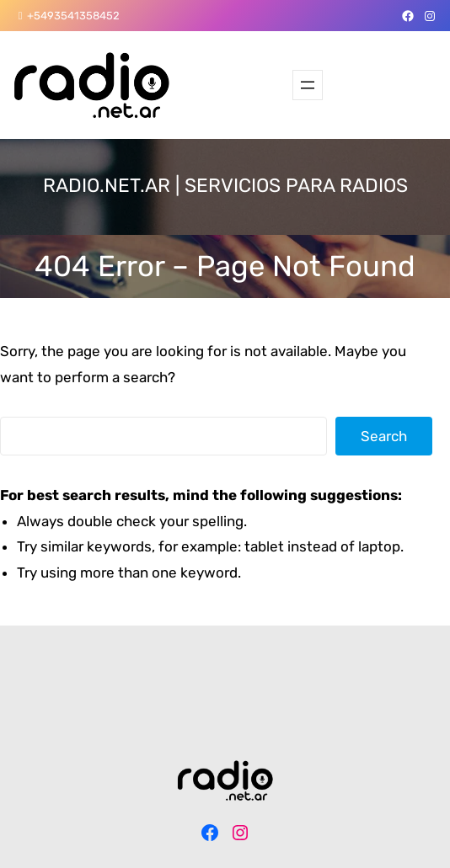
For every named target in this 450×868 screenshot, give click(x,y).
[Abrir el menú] (308, 85)
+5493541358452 (73, 16)
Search (384, 436)
